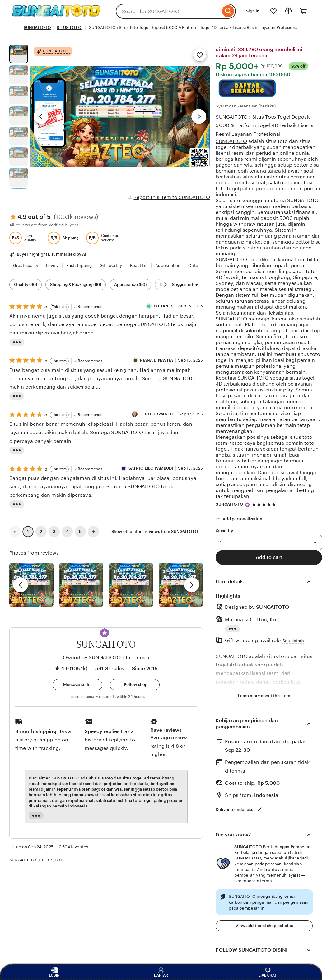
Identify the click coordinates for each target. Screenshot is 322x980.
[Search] (228, 11)
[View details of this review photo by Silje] (131, 585)
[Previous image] (41, 116)
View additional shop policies (264, 926)
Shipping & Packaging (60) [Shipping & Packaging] (76, 284)
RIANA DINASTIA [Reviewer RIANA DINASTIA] (157, 360)
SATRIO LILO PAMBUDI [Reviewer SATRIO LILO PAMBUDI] (151, 468)
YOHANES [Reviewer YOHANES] (163, 306)
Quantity (224, 531)
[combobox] (168, 11)
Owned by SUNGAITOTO (92, 658)
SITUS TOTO (69, 28)
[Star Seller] (247, 505)
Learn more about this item (264, 696)
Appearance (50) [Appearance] (130, 284)
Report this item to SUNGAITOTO (169, 197)
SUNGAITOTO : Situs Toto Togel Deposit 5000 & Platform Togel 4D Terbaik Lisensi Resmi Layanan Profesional (265, 125)
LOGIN (54, 972)
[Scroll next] (165, 285)
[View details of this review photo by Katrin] (181, 585)
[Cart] (303, 11)
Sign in (253, 11)
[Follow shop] (135, 685)
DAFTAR (161, 972)
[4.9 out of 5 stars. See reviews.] (265, 504)
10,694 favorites (73, 847)
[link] (15, 532)
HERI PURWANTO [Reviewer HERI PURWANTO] (157, 414)
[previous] (21, 585)
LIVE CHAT (268, 972)
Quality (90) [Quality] (26, 284)
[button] (105, 633)
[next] (192, 585)
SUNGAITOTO (37, 28)
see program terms (253, 881)
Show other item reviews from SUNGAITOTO (155, 531)
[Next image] (199, 116)
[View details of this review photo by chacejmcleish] (81, 585)
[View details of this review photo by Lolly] (31, 585)
